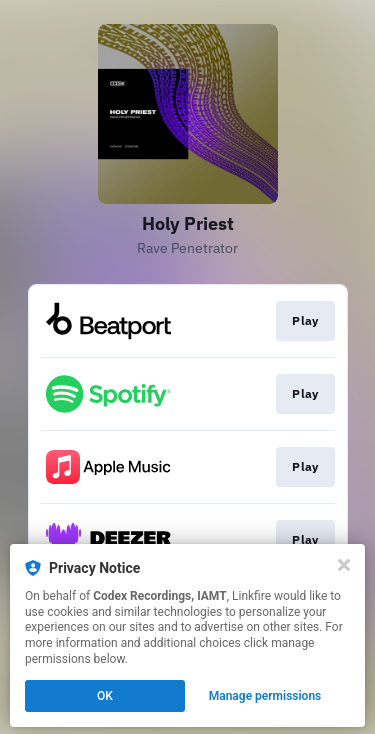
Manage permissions (265, 696)
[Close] (344, 565)
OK (105, 696)
